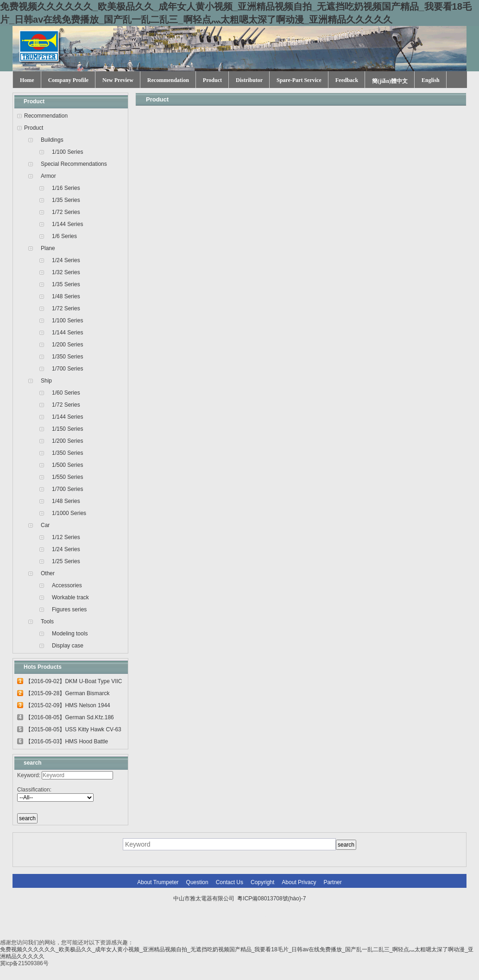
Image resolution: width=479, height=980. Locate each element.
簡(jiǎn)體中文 (390, 81)
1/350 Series (67, 357)
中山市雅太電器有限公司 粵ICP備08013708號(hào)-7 (240, 898)
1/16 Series (66, 188)
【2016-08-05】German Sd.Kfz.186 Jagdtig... (70, 719)
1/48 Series (66, 296)
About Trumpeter (158, 882)
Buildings (52, 140)
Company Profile (68, 80)
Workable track (70, 597)
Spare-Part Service (299, 80)
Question (197, 882)
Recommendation (168, 80)
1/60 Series (66, 393)
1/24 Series (66, 260)
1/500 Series (67, 465)
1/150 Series (67, 429)
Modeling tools (70, 634)
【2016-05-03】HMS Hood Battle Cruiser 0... (67, 743)
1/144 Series (67, 224)
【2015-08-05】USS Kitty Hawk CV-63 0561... (73, 731)
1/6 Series (64, 236)
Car (45, 525)
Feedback (347, 80)
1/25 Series (66, 561)
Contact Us (230, 882)
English (431, 80)
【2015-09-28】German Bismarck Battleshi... (67, 695)
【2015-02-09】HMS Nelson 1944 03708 (68, 707)
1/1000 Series (69, 513)
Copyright (262, 882)
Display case (68, 646)
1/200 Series (67, 345)
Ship (46, 381)
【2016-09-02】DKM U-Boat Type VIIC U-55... (74, 683)
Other (48, 573)
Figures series (69, 609)
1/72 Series (66, 212)
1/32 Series (66, 272)
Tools (47, 622)
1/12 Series (66, 537)
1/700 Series (67, 369)
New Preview (118, 80)
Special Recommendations (74, 164)
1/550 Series (67, 477)
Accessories (67, 585)
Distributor (249, 80)
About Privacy (299, 882)
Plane (48, 248)
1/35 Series (66, 200)
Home (27, 80)
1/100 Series (67, 152)
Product (212, 80)
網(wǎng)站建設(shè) (265, 917)
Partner (332, 882)
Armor (48, 176)
